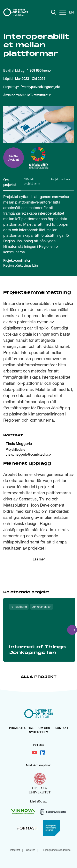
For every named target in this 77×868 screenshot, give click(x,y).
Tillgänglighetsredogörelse (56, 850)
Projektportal (21, 728)
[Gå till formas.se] (28, 828)
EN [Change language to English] (71, 12)
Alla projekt (39, 677)
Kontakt (61, 728)
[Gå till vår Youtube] (34, 753)
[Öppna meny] (63, 12)
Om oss (44, 728)
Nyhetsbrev (38, 732)
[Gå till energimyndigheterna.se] (53, 812)
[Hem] (16, 12)
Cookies (31, 850)
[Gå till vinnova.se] (23, 812)
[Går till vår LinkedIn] (43, 753)
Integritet (15, 850)
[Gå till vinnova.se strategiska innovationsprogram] (52, 828)
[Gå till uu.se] (40, 784)
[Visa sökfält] (54, 12)
